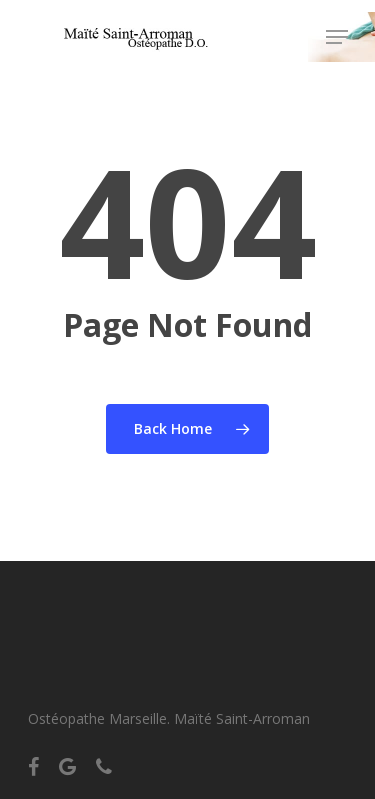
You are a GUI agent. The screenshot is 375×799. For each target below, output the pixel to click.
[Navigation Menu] (337, 37)
